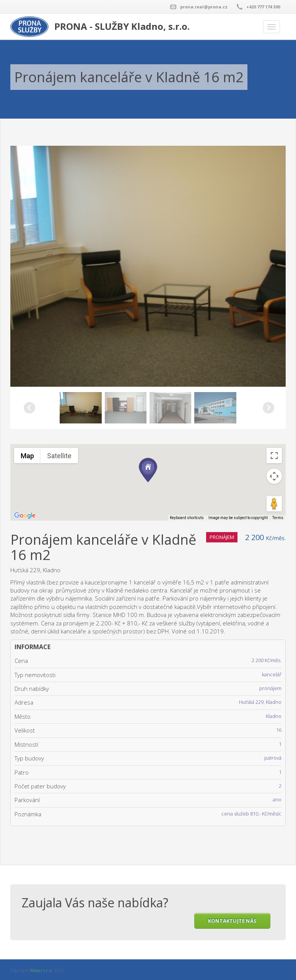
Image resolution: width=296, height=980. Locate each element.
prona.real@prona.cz (204, 7)
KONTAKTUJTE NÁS (232, 921)
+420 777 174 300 (263, 7)
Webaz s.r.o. (41, 970)
